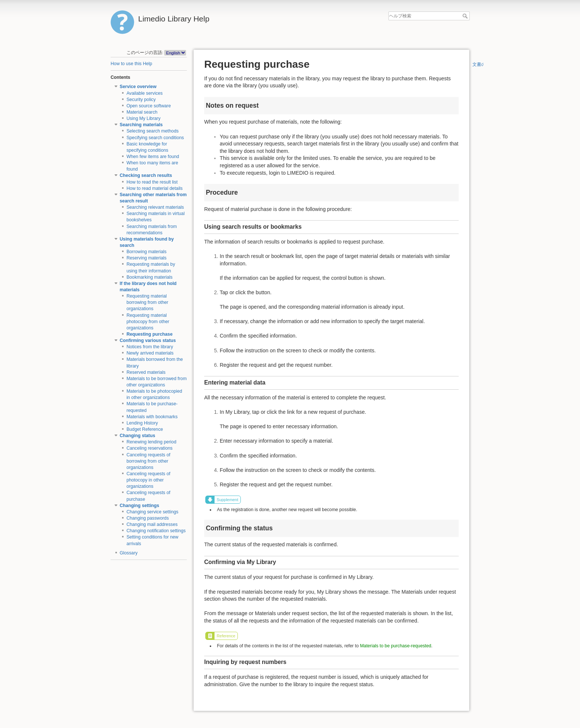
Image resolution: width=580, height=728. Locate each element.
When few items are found (153, 157)
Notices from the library (150, 347)
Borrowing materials (146, 252)
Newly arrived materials (150, 353)
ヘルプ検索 (466, 16)
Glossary (129, 553)
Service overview (138, 87)
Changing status (138, 436)
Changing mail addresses (152, 524)
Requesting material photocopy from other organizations (148, 322)
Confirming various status (148, 340)
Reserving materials (146, 258)
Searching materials (141, 125)
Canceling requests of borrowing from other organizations (149, 461)
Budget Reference (145, 429)
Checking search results (146, 175)
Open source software (149, 106)
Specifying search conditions (155, 138)
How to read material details (155, 188)
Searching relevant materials (155, 207)
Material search (142, 112)
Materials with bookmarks (152, 417)
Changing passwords (148, 518)
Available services (145, 93)
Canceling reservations (150, 448)
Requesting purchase (150, 334)
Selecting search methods (153, 131)
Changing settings (140, 506)
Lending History (142, 423)
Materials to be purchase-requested (396, 646)
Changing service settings (152, 512)
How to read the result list (152, 182)
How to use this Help (131, 64)
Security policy (141, 100)
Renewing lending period (151, 442)
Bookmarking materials (150, 277)
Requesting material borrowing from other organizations (147, 302)
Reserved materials (146, 372)
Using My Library (144, 118)
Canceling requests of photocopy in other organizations (149, 480)
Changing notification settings (156, 531)
